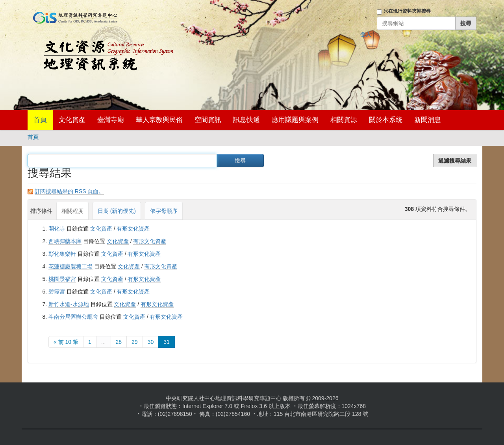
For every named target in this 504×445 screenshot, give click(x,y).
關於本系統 (386, 120)
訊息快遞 (246, 120)
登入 (366, 34)
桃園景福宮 (62, 279)
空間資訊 (208, 120)
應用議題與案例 (295, 120)
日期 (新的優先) (117, 211)
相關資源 (344, 120)
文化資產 (72, 120)
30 (151, 342)
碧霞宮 (57, 292)
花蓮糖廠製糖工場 (70, 266)
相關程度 (72, 211)
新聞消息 (428, 120)
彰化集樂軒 (62, 254)
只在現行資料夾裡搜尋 (407, 11)
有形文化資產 (133, 229)
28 (119, 342)
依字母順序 (164, 211)
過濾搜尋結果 (455, 161)
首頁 (40, 120)
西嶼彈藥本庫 (65, 241)
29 (135, 342)
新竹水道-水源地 (69, 304)
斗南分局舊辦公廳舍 (73, 317)
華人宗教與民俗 (159, 120)
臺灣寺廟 (111, 120)
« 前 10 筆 (66, 342)
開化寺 (57, 229)
